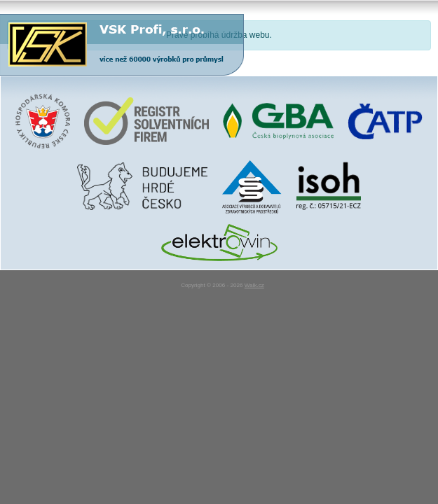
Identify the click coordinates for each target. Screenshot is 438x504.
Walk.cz (254, 285)
